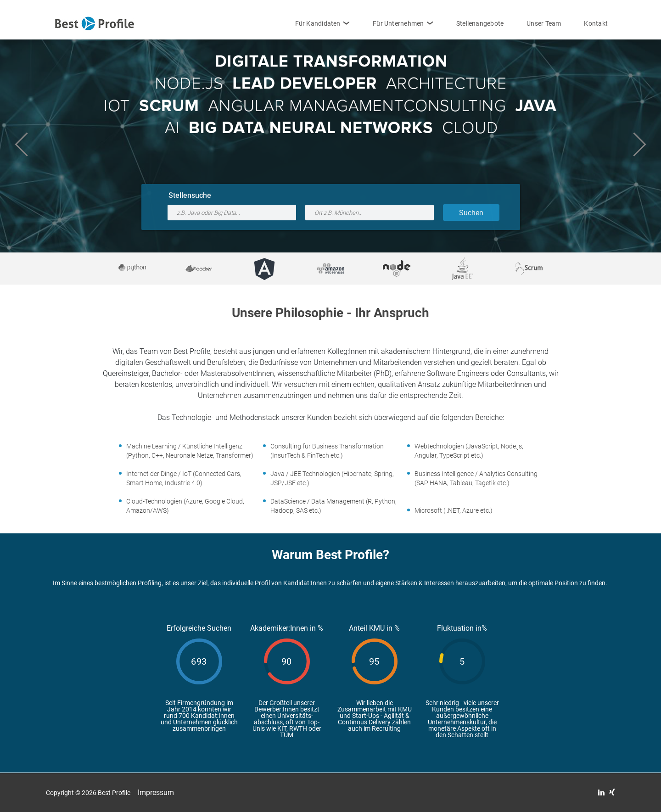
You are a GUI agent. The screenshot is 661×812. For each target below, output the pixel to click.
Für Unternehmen (398, 23)
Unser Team (544, 23)
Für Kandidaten (318, 23)
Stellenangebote (480, 23)
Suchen (471, 213)
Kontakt (596, 23)
